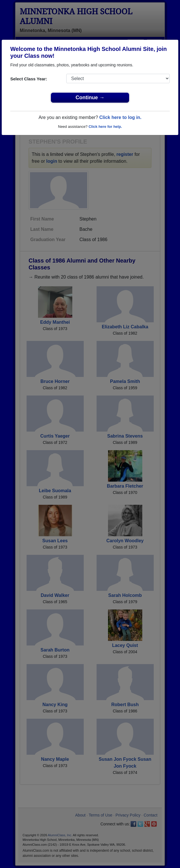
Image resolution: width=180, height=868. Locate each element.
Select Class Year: (29, 79)
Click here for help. (105, 127)
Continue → (90, 98)
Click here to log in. (120, 117)
